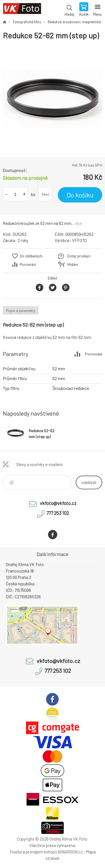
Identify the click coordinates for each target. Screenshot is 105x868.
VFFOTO (79, 240)
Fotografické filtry (27, 22)
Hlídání (73, 264)
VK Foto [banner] (22, 10)
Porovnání (28, 264)
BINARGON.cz (70, 852)
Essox (45, 194)
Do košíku (80, 195)
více (78, 223)
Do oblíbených (31, 256)
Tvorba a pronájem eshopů (33, 852)
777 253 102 (58, 513)
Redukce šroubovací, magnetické (74, 22)
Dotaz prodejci (79, 256)
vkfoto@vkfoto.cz (58, 503)
